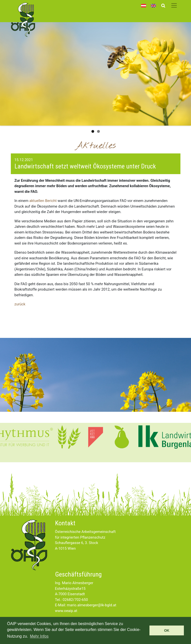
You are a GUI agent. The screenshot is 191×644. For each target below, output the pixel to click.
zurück (20, 304)
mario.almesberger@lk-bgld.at (92, 605)
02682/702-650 (75, 600)
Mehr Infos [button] (39, 636)
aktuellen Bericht (43, 201)
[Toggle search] (163, 6)
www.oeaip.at (66, 611)
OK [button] (167, 630)
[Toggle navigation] (174, 6)
